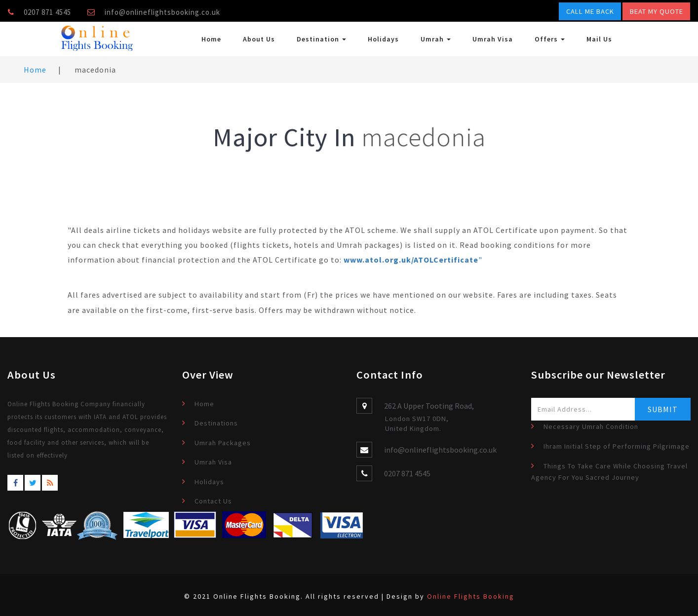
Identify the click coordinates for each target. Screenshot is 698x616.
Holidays (383, 39)
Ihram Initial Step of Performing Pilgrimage (617, 446)
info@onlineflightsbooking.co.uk (162, 12)
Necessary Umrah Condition (591, 426)
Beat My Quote (657, 11)
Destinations (216, 423)
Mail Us (599, 39)
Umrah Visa (493, 39)
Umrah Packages (223, 443)
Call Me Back (590, 11)
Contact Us (213, 501)
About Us (259, 39)
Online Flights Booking (471, 596)
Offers (550, 39)
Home (211, 39)
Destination (321, 39)
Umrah (436, 39)
